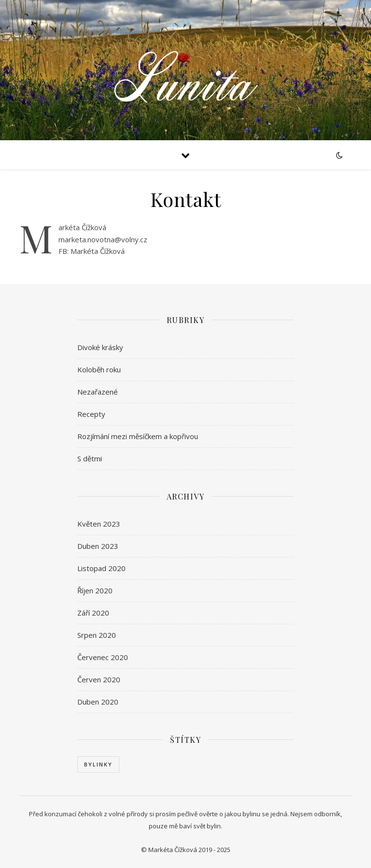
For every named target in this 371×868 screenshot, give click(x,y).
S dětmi (90, 458)
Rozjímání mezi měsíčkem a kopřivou (138, 436)
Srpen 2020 (97, 635)
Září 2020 (93, 613)
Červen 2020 (99, 679)
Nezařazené (98, 392)
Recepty (91, 414)
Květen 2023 (99, 524)
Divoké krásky (100, 347)
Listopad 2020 (101, 568)
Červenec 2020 (103, 657)
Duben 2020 (98, 702)
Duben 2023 (98, 546)
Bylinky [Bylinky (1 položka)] (98, 764)
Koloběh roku (99, 369)
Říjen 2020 (95, 590)
